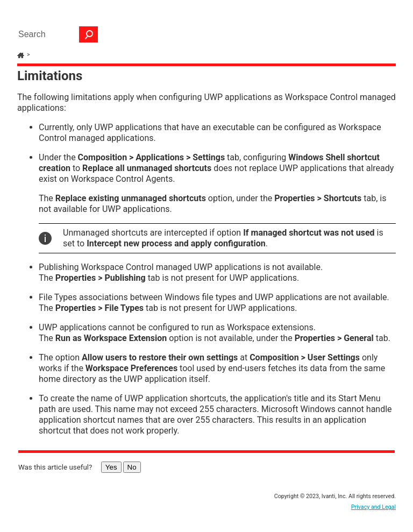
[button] (89, 34)
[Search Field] (55, 34)
